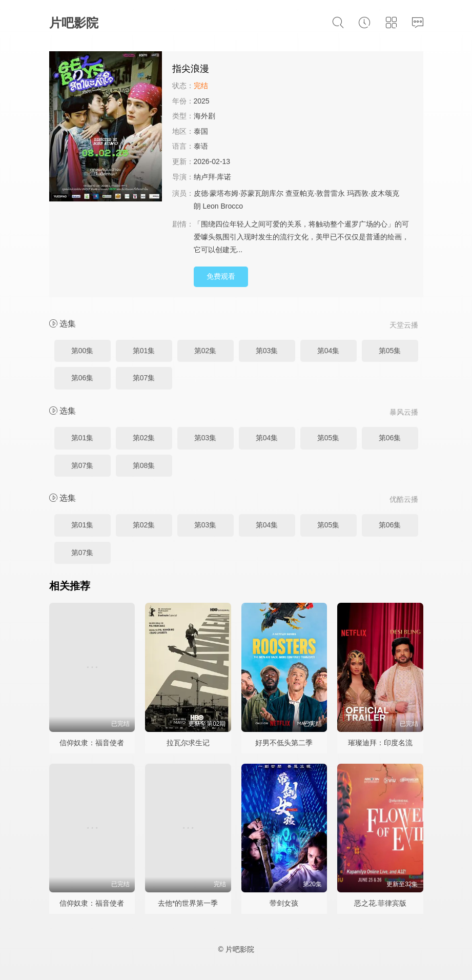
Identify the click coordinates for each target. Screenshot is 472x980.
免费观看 (221, 276)
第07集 (144, 378)
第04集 (329, 351)
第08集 (144, 465)
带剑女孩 (284, 903)
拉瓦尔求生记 (188, 743)
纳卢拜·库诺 (213, 177)
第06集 (83, 378)
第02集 (206, 351)
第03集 (267, 351)
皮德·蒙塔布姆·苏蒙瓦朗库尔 (239, 193)
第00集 (83, 351)
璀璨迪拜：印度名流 (380, 743)
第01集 (144, 351)
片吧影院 (74, 23)
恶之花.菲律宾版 (380, 903)
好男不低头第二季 (284, 743)
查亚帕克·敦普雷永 (315, 193)
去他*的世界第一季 (188, 903)
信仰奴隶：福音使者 (92, 743)
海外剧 (204, 116)
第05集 (390, 351)
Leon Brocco (223, 206)
